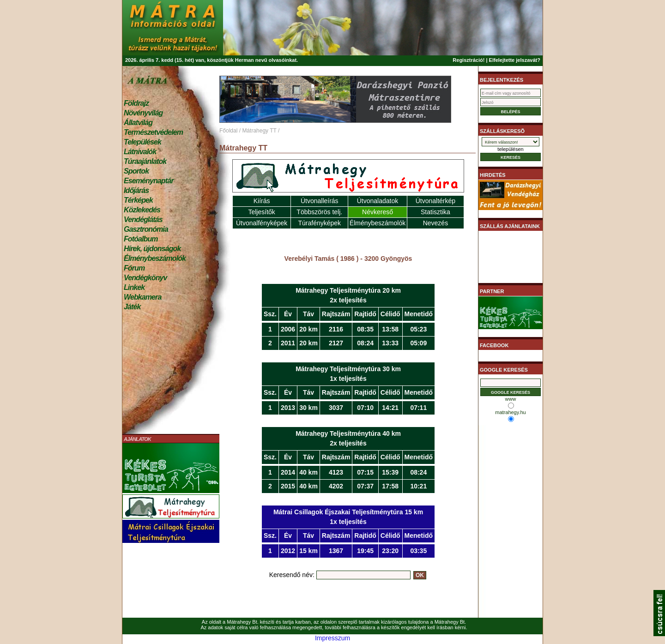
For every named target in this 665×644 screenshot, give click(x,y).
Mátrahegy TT (259, 131)
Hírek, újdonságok (152, 249)
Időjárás (136, 190)
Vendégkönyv (145, 278)
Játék (132, 307)
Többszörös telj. (319, 212)
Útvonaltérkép (435, 201)
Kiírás (262, 201)
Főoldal (228, 131)
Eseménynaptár (148, 181)
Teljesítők (261, 212)
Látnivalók (140, 152)
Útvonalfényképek (262, 223)
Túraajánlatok (145, 161)
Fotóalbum (141, 239)
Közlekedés (142, 210)
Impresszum (332, 638)
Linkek (134, 287)
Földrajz (136, 103)
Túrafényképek (319, 223)
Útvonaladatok (378, 201)
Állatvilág (138, 123)
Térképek (138, 200)
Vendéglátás (143, 220)
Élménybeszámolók (155, 258)
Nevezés (435, 223)
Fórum (134, 268)
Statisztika (435, 212)
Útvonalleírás (320, 201)
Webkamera (142, 297)
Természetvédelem (153, 132)
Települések (142, 142)
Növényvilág (143, 113)
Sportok (136, 171)
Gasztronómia (146, 229)
